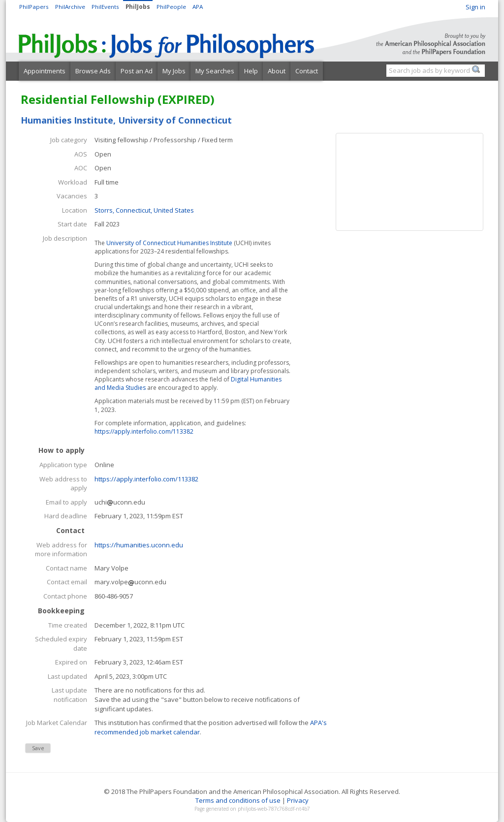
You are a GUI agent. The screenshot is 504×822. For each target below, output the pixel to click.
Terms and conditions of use (238, 800)
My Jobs (174, 71)
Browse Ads (93, 71)
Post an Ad (137, 71)
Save (38, 748)
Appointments (45, 71)
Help (251, 71)
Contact (307, 71)
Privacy (298, 800)
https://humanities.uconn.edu (139, 545)
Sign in (475, 7)
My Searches (215, 71)
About (277, 71)
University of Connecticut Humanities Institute (169, 243)
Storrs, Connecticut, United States (144, 210)
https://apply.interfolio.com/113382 (144, 431)
